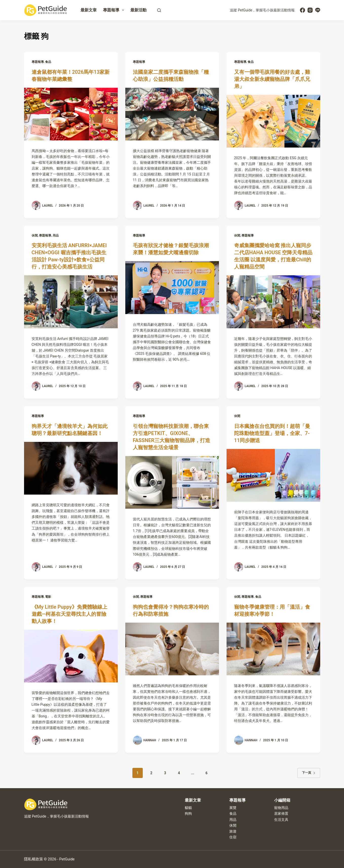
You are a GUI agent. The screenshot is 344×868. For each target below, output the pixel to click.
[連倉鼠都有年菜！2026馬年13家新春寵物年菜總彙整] (71, 114)
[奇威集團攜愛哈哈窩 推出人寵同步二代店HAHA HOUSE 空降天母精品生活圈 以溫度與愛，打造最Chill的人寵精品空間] (273, 302)
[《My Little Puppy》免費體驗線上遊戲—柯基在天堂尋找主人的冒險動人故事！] (71, 656)
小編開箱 (282, 800)
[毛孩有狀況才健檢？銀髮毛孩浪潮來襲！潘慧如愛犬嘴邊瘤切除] (172, 287)
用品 (56, 236)
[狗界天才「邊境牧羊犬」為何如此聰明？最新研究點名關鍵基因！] (71, 468)
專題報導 (115, 10)
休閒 (35, 236)
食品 (48, 62)
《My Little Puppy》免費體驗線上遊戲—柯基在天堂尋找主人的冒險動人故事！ (69, 614)
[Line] (318, 10)
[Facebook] (302, 10)
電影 (48, 597)
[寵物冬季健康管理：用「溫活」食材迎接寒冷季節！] (273, 649)
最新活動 (138, 10)
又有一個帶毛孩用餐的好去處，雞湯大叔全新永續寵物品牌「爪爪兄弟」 (272, 79)
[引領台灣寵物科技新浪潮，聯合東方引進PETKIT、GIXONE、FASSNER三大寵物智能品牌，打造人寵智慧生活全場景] (172, 482)
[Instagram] (310, 10)
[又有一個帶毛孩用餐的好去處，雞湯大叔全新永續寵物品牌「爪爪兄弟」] (273, 121)
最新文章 (89, 10)
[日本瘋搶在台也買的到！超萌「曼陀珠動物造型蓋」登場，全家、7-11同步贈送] (273, 475)
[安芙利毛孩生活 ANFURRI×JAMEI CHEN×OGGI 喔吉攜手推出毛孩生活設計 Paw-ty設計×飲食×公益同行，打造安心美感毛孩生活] (71, 302)
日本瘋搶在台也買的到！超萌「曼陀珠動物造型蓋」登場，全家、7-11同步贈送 (272, 433)
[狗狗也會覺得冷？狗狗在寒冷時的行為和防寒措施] (172, 649)
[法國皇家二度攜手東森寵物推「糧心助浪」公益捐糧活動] (172, 114)
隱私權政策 (34, 859)
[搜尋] (159, 10)
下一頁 (309, 773)
